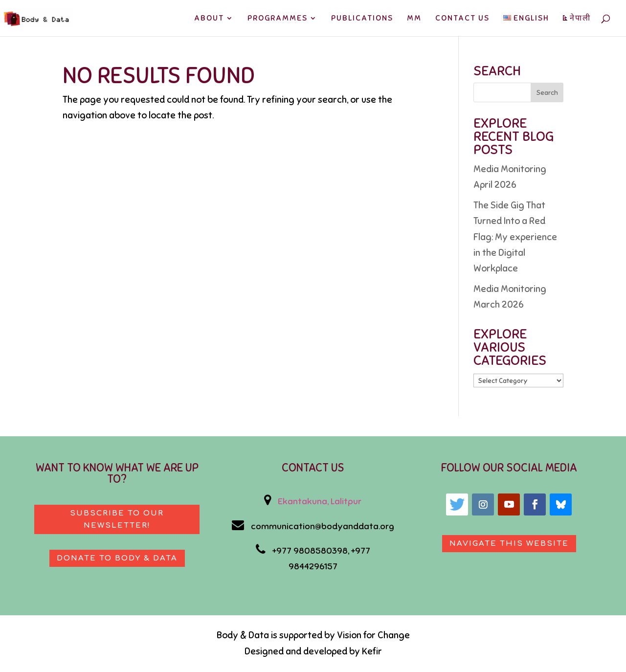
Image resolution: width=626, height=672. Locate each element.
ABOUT (209, 19)
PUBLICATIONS (362, 19)
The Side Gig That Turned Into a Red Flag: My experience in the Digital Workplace (515, 237)
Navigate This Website (509, 544)
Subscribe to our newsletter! (117, 520)
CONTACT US (462, 19)
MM (414, 19)
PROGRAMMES (278, 19)
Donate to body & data (117, 558)
